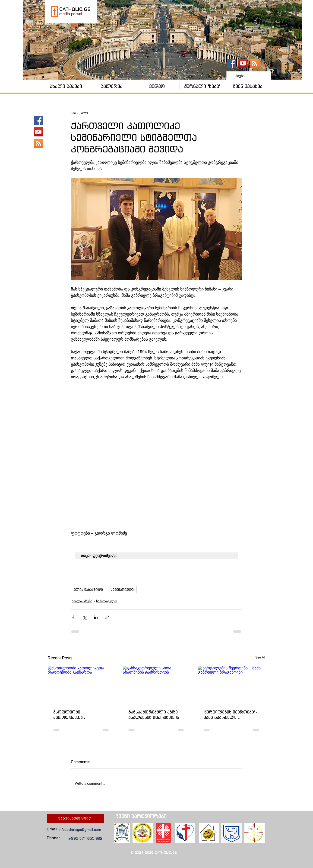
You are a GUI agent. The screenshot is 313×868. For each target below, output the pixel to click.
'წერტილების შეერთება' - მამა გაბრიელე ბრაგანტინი (231, 715)
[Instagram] (266, 63)
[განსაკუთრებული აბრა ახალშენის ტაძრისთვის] (156, 685)
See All (260, 657)
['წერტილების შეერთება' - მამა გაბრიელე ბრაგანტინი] (232, 685)
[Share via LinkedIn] (96, 617)
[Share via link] (107, 617)
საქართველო (107, 601)
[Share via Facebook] (73, 617)
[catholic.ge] (232, 63)
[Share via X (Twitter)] (84, 617)
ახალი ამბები (82, 601)
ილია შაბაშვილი (88, 590)
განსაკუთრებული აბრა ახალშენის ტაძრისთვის (154, 715)
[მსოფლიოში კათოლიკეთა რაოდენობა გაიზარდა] (81, 685)
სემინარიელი (122, 590)
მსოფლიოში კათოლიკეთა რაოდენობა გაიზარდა (78, 715)
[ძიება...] (248, 76)
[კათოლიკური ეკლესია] (254, 63)
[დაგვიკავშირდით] (75, 818)
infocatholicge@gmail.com (80, 830)
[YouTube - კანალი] (243, 63)
